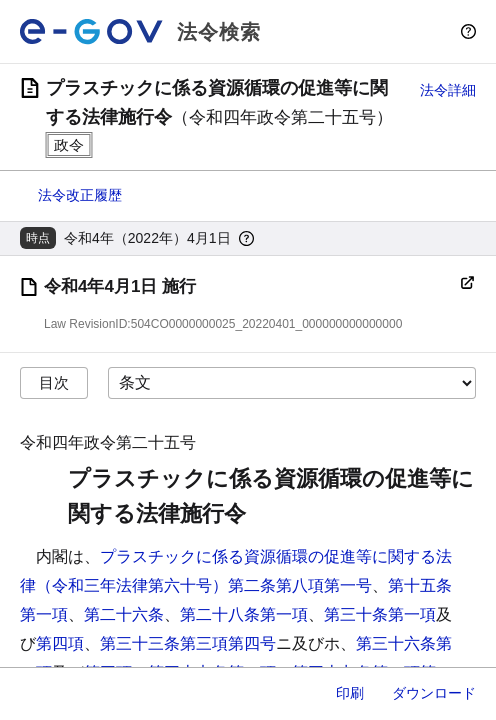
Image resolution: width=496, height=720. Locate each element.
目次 (54, 382)
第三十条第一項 (380, 614)
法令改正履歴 (80, 195)
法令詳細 (448, 90)
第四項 (60, 643)
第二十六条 (124, 614)
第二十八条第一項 (244, 614)
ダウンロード (434, 693)
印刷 (350, 693)
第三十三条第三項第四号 (188, 643)
